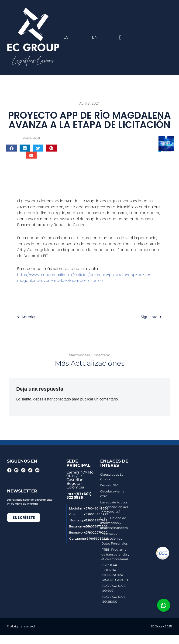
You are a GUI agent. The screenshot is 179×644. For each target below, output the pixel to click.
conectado (62, 399)
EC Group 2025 (161, 626)
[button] (120, 37)
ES (66, 37)
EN (95, 37)
